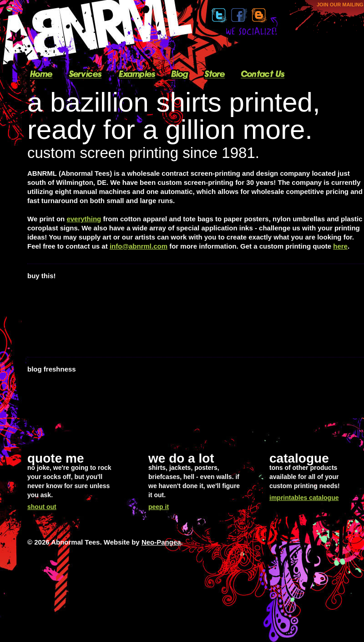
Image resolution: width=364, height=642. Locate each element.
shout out (42, 507)
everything (84, 219)
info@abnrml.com (139, 246)
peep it (159, 507)
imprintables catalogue (304, 498)
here (340, 246)
